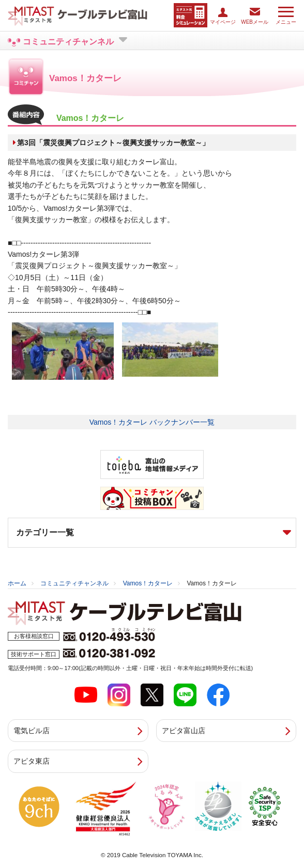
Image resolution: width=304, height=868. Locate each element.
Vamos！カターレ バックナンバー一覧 (152, 422)
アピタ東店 (32, 761)
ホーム (17, 583)
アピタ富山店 (184, 731)
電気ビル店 (32, 731)
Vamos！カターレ (148, 583)
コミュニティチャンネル (74, 583)
